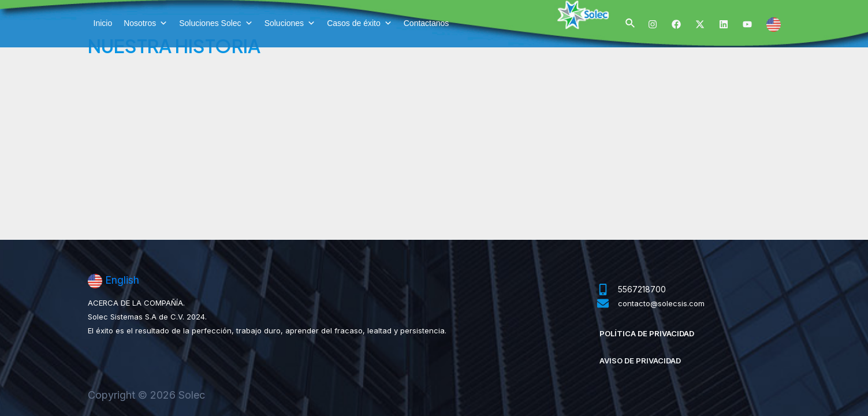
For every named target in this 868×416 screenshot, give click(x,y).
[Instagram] (653, 24)
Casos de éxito (360, 23)
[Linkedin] (724, 24)
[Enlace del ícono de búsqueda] (631, 23)
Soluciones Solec (216, 23)
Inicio (103, 23)
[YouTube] (747, 24)
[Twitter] (700, 24)
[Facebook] (676, 24)
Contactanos (426, 23)
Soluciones (290, 23)
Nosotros (146, 23)
